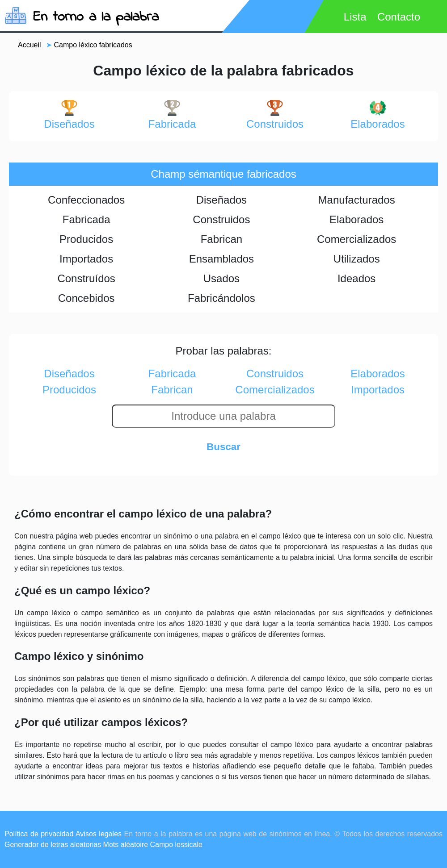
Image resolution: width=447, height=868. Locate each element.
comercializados (275, 390)
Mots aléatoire (126, 845)
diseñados (69, 115)
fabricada (172, 115)
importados (378, 390)
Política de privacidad (39, 834)
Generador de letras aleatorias (53, 845)
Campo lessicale (176, 845)
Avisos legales (99, 834)
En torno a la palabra (96, 17)
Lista (355, 17)
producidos (69, 390)
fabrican (172, 390)
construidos (275, 115)
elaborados (377, 115)
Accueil (30, 45)
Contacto (399, 17)
